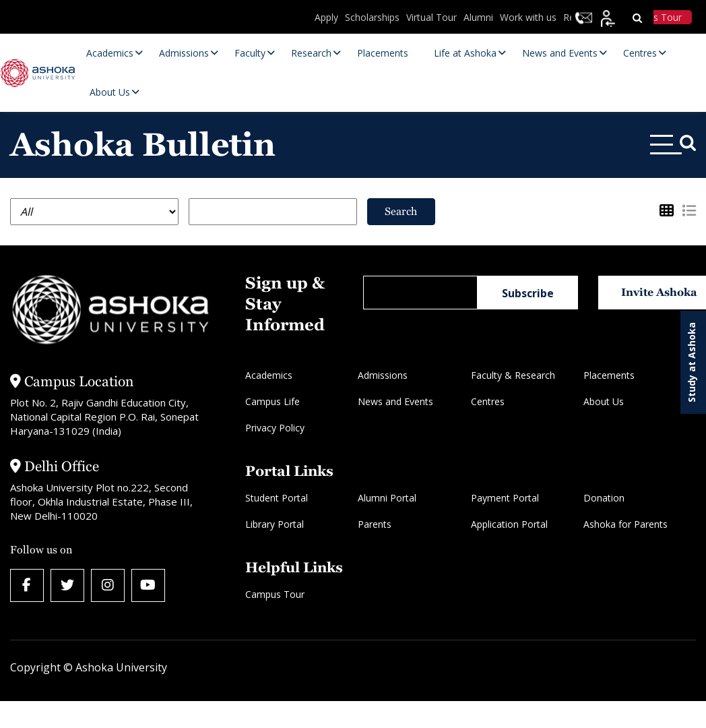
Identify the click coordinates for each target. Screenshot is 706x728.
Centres (488, 401)
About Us (604, 401)
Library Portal (275, 524)
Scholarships (372, 17)
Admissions (383, 375)
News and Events (395, 401)
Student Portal (277, 498)
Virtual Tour (431, 17)
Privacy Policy (275, 428)
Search (401, 211)
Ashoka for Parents (625, 524)
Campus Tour (275, 594)
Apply (326, 17)
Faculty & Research (513, 375)
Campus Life (272, 401)
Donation (604, 498)
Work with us (528, 17)
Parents (375, 524)
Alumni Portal (387, 498)
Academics (269, 375)
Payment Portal (505, 498)
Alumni (478, 17)
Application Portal (509, 524)
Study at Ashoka (692, 362)
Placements (609, 375)
